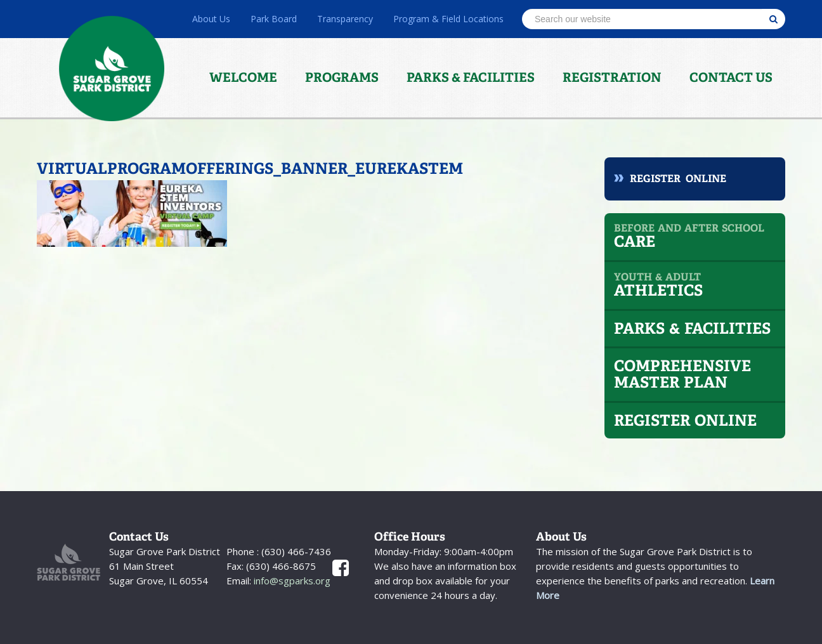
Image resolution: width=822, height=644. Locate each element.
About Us (211, 19)
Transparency (345, 19)
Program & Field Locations (448, 19)
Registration (612, 77)
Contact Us (731, 77)
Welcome (243, 77)
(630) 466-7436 (295, 551)
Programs (342, 77)
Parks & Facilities (471, 77)
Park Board (274, 19)
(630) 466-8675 (280, 566)
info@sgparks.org (291, 581)
